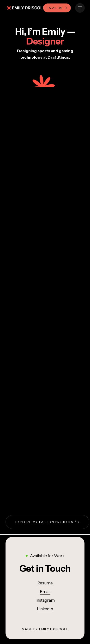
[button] (80, 8)
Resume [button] (45, 583)
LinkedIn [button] (45, 609)
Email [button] (45, 592)
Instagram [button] (45, 600)
